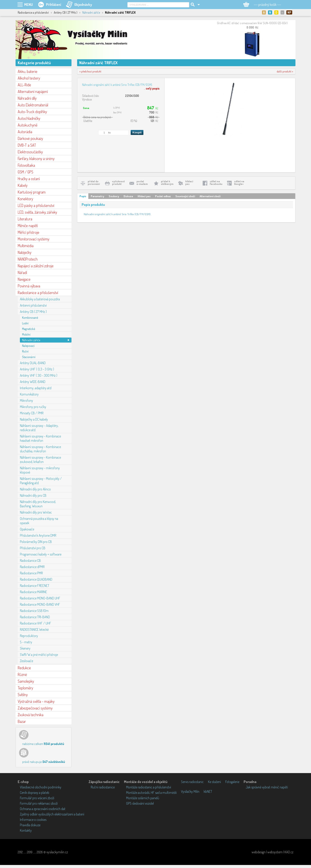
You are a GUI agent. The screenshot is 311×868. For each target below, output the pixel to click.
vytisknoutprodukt (118, 183)
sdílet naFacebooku (216, 183)
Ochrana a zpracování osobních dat (43, 809)
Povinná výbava (29, 286)
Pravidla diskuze (30, 825)
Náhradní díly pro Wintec (36, 512)
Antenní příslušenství (33, 305)
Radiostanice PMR (31, 573)
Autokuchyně (28, 125)
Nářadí (22, 272)
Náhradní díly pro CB (33, 495)
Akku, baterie (28, 71)
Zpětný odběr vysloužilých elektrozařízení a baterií (52, 814)
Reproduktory (29, 636)
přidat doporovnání (94, 183)
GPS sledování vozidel (140, 803)
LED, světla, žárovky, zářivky (37, 212)
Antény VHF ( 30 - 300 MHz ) (39, 375)
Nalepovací (28, 346)
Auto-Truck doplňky (32, 112)
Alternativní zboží (210, 196)
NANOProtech (28, 259)
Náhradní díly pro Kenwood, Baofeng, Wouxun (38, 504)
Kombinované (30, 318)
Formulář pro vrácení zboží (37, 798)
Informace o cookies (33, 820)
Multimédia (26, 246)
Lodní (25, 323)
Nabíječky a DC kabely (34, 419)
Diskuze (128, 196)
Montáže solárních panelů (143, 798)
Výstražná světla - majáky (36, 701)
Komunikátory (29, 394)
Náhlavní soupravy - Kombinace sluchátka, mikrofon (40, 449)
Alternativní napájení (33, 91)
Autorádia (25, 132)
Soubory (114, 196)
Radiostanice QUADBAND (36, 579)
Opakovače (27, 529)
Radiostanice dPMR (32, 567)
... (152, 88)
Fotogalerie (232, 782)
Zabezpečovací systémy (35, 708)
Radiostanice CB (30, 561)
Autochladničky (29, 118)
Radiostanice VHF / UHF (36, 623)
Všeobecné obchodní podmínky (41, 787)
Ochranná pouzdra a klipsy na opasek (39, 521)
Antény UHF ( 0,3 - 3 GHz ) (37, 369)
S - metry (26, 642)
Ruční (25, 351)
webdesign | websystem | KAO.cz (272, 852)
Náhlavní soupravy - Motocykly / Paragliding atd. (41, 481)
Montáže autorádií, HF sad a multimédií (151, 793)
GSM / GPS (25, 172)
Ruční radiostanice (103, 787)
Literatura (25, 219)
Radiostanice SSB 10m (34, 611)
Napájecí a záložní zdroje (36, 266)
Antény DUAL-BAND (33, 363)
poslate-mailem (142, 183)
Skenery (25, 648)
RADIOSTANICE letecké (34, 629)
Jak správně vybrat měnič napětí (267, 787)
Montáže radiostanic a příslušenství (149, 787)
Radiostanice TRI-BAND (35, 617)
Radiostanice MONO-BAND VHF (40, 604)
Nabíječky (25, 252)
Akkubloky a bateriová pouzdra (40, 299)
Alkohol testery (29, 78)
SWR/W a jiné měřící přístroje (39, 655)
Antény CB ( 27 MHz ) (33, 312)
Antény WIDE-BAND (33, 382)
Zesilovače (26, 661)
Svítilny (23, 695)
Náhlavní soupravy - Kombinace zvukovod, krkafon (40, 460)
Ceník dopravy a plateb (35, 793)
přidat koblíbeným (167, 183)
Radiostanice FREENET (35, 586)
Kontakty (26, 830)
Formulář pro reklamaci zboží (39, 803)
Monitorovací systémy (33, 239)
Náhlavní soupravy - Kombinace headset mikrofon (40, 438)
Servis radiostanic (192, 782)
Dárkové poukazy (30, 138)
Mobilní (26, 334)
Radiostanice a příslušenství (38, 293)
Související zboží (185, 196)
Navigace (24, 279)
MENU (29, 5)
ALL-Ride (24, 85)
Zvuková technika (31, 715)
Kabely (23, 185)
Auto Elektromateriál (33, 105)
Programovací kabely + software (41, 554)
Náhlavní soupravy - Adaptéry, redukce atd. (39, 428)
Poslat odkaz (163, 196)
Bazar (22, 721)
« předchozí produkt (90, 71)
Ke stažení (214, 782)
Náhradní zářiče (91, 12)
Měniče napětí (28, 226)
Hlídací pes (144, 196)
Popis (83, 196)
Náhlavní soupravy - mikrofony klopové (40, 470)
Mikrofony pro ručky (33, 407)
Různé (22, 674)
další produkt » (285, 71)
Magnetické (29, 329)
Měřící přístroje (29, 232)
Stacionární (29, 357)
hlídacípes (189, 183)
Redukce (24, 668)
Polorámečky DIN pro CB (36, 542)
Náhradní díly (27, 98)
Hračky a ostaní (29, 179)
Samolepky (26, 681)
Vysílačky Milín (190, 791)
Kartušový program (32, 192)
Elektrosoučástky (30, 152)
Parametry (97, 196)
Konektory (25, 199)
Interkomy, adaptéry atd (36, 388)
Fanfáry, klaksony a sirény (36, 159)
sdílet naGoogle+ (239, 183)
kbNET (208, 791)
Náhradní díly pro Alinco (35, 489)
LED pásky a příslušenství (36, 205)
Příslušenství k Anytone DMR (38, 535)
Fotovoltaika (26, 165)
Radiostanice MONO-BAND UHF (40, 598)
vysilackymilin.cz (57, 852)
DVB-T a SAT (27, 145)
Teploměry (25, 688)
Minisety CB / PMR (32, 413)
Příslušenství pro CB (33, 548)
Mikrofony (26, 400)
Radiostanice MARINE (33, 592)
